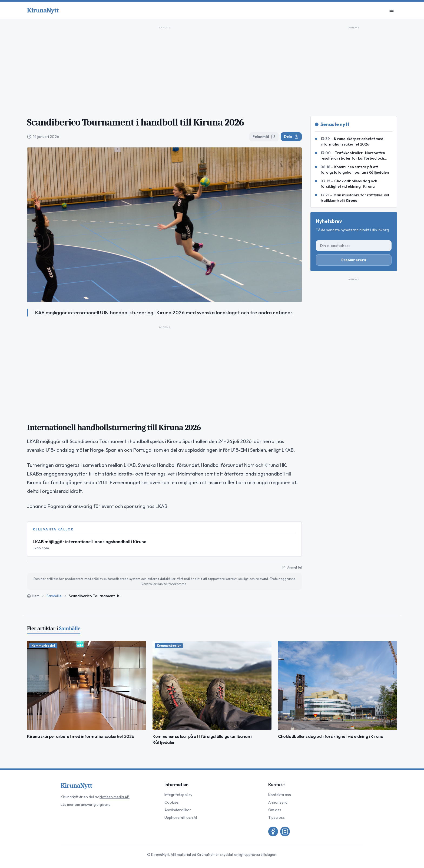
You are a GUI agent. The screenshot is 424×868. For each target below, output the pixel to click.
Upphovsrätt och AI (181, 817)
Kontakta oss (280, 795)
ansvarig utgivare (96, 804)
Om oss (275, 810)
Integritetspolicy (178, 795)
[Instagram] (285, 831)
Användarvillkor (178, 810)
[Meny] (392, 10)
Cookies (172, 802)
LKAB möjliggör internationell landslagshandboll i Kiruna (90, 542)
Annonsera (278, 802)
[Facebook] (273, 831)
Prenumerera (354, 260)
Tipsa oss (276, 817)
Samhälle (54, 596)
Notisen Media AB (115, 797)
